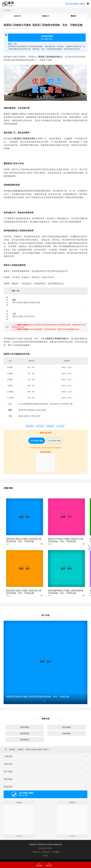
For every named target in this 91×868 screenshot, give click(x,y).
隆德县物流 (25, 733)
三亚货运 (60, 426)
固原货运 (50, 426)
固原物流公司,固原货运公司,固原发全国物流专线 (45, 845)
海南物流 (21, 749)
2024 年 (17, 16)
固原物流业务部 (21, 191)
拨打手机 (49, 865)
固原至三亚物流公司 (13, 114)
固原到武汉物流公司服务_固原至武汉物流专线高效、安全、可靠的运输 (38, 697)
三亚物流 (40, 426)
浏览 (45, 16)
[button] (89, 548)
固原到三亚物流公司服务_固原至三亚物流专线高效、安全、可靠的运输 (43, 25)
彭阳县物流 (25, 740)
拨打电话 (39, 865)
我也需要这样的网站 (46, 848)
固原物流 (7, 10)
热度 (74, 16)
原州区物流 (25, 727)
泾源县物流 (66, 733)
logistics (45, 856)
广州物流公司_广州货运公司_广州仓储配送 (45, 852)
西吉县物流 (66, 727)
